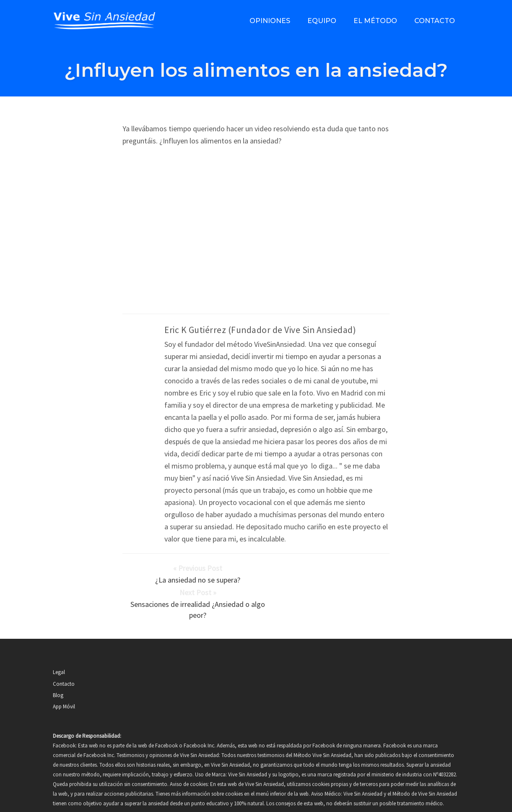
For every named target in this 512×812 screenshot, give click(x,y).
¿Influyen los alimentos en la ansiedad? (256, 70)
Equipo (322, 21)
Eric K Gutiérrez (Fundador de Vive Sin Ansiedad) (260, 330)
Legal (59, 647)
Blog (58, 670)
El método (375, 21)
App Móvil (64, 681)
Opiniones (270, 21)
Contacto (435, 21)
